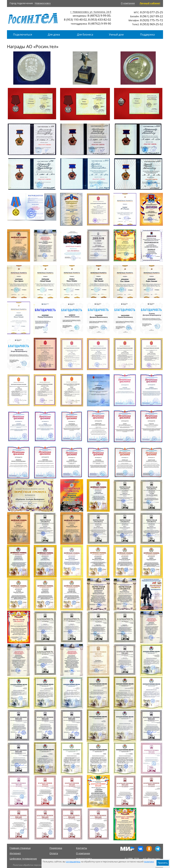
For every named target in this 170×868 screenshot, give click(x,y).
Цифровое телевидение (23, 859)
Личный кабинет (150, 3)
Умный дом (116, 35)
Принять (163, 863)
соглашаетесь (73, 862)
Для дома (54, 35)
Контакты (82, 848)
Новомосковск (43, 3)
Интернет (15, 853)
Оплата (54, 853)
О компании (128, 3)
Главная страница (20, 848)
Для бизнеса (85, 35)
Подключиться (23, 35)
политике (149, 862)
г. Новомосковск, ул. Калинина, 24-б (91, 12)
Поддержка (147, 35)
